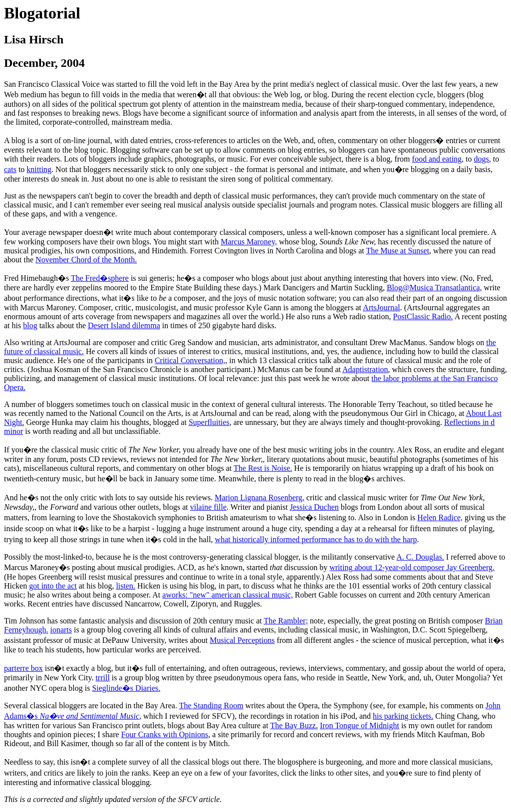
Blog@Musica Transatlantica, (434, 288)
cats (10, 169)
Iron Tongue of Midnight (360, 725)
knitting (39, 169)
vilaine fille (208, 507)
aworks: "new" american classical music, (227, 595)
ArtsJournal (382, 307)
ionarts (61, 630)
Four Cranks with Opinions (165, 734)
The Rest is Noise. (263, 468)
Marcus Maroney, (249, 242)
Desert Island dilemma (124, 325)
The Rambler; (285, 621)
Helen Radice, (440, 517)
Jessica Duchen (314, 507)
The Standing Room (211, 706)
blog (30, 325)
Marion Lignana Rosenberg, (259, 498)
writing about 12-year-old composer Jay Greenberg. (412, 567)
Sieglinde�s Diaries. (126, 688)
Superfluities (209, 422)
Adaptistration (365, 369)
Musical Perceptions (242, 640)
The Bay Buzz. (294, 725)
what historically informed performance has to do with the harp (316, 539)
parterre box (23, 668)
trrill (102, 678)
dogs (482, 159)
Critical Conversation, (190, 360)
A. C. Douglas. (420, 557)
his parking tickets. (403, 716)
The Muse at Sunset (397, 251)
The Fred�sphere (100, 278)
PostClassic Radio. (423, 316)
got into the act (53, 586)
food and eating (437, 159)
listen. (126, 586)
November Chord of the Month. (86, 260)
